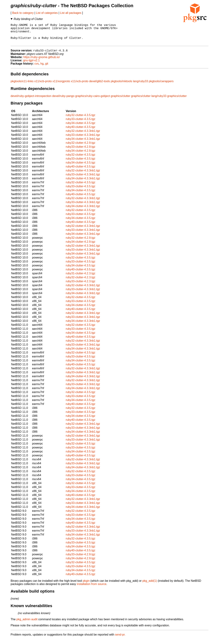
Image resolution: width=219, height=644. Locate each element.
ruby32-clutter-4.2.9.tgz (80, 148)
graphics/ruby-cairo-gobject (93, 101)
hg (42, 68)
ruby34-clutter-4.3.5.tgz (80, 128)
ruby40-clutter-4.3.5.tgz (80, 132)
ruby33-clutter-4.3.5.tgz (80, 124)
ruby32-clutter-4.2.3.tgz (80, 282)
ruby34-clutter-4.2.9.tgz (80, 156)
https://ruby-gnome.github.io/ (42, 62)
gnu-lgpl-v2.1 (31, 65)
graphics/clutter (121, 101)
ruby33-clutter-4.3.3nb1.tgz (83, 140)
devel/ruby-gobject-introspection (31, 101)
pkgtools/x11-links (22, 86)
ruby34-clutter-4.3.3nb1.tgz (83, 144)
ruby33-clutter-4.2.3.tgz (80, 286)
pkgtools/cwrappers (161, 86)
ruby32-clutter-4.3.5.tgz (80, 120)
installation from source (92, 589)
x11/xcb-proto (43, 86)
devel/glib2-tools (100, 86)
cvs (37, 68)
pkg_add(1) (150, 586)
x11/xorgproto (61, 86)
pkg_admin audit (27, 624)
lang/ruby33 (140, 86)
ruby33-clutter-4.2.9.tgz (80, 152)
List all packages (71, 13)
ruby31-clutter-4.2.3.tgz (80, 278)
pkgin (86, 586)
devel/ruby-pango (63, 101)
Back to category (23, 13)
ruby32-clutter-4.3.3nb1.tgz (83, 136)
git (47, 68)
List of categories (47, 13)
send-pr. (120, 639)
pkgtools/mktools (121, 86)
